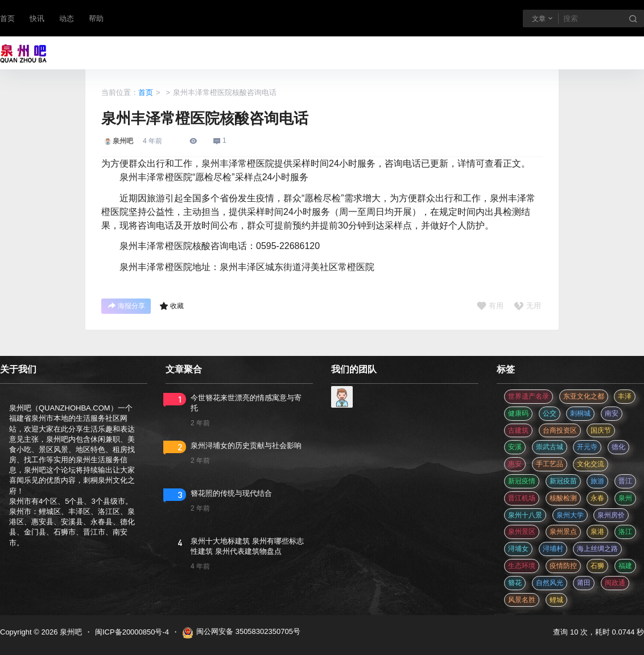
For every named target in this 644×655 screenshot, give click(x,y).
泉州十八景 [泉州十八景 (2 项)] (525, 515)
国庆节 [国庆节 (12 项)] (601, 430)
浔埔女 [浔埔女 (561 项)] (518, 549)
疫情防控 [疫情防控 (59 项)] (563, 566)
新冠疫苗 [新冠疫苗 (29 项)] (563, 481)
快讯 (37, 18)
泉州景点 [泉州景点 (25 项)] (563, 532)
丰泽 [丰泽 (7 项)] (625, 396)
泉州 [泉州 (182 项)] (625, 498)
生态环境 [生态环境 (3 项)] (522, 566)
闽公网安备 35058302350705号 (241, 633)
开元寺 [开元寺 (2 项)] (587, 447)
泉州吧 (70, 632)
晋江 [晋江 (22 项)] (625, 481)
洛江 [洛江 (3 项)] (625, 532)
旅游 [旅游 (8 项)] (597, 481)
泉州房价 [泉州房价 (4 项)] (611, 515)
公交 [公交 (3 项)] (550, 413)
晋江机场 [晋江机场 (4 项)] (522, 498)
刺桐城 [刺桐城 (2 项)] (580, 413)
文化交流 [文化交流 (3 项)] (591, 464)
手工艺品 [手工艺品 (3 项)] (550, 464)
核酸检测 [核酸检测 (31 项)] (563, 498)
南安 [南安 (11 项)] (612, 413)
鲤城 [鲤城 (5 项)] (556, 600)
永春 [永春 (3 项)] (597, 498)
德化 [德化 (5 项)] (618, 447)
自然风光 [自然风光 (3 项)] (550, 583)
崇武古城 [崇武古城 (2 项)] (550, 447)
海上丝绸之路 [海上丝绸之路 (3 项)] (597, 549)
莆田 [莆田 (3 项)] (584, 583)
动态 (67, 18)
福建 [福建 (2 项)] (625, 566)
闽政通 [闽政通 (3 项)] (615, 583)
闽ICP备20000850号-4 (132, 632)
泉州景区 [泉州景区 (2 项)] (522, 532)
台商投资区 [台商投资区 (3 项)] (560, 430)
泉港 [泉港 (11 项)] (597, 532)
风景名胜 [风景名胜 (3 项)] (522, 600)
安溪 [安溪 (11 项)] (515, 447)
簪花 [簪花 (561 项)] (515, 583)
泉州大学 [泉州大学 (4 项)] (570, 515)
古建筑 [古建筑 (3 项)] (518, 430)
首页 (7, 18)
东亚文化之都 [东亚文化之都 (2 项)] (584, 396)
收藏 (172, 306)
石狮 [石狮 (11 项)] (597, 566)
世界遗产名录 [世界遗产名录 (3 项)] (529, 396)
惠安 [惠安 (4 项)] (515, 464)
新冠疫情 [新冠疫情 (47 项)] (522, 481)
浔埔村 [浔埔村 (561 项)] (553, 549)
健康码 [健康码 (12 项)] (518, 413)
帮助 (96, 18)
